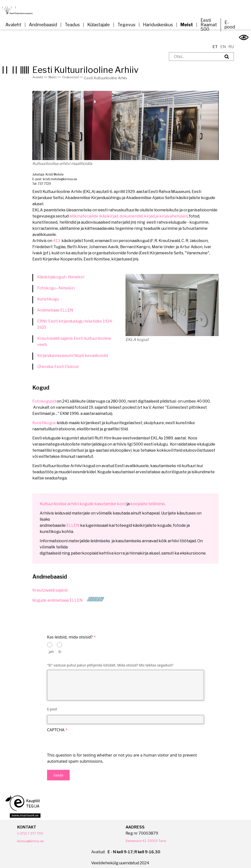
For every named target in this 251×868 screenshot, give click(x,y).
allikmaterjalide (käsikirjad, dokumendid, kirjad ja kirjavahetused (128, 213)
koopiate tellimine (148, 500)
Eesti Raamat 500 (209, 25)
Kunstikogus (44, 419)
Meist (187, 25)
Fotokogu (46, 285)
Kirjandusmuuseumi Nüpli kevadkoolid (73, 352)
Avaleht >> (41, 75)
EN (223, 43)
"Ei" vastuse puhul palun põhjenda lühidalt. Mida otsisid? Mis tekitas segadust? (110, 662)
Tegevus (126, 25)
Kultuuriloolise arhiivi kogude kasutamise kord (83, 500)
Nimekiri (76, 274)
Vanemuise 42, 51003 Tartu (151, 837)
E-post (52, 706)
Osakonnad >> (78, 75)
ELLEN (67, 307)
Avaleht (13, 25)
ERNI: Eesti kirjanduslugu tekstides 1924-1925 (75, 321)
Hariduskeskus (158, 25)
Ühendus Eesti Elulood (58, 363)
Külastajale (99, 25)
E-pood (230, 25)
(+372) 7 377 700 (32, 830)
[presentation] (84, 739)
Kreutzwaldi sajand (50, 587)
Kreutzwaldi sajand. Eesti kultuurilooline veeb (74, 338)
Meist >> (58, 75)
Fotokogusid (44, 398)
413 (57, 237)
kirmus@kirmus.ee (34, 837)
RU (231, 43)
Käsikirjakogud (51, 274)
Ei (60, 648)
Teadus (72, 25)
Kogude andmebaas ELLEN (57, 597)
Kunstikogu (48, 296)
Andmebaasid (43, 25)
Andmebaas (49, 307)
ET (215, 43)
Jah (51, 648)
